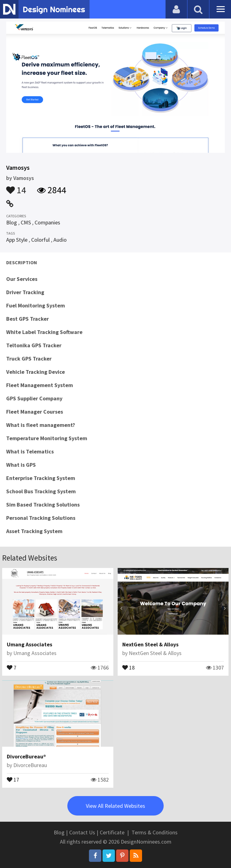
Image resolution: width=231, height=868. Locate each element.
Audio (60, 240)
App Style (17, 240)
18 (128, 667)
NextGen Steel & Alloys (150, 644)
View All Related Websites (115, 806)
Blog (12, 222)
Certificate (112, 832)
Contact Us (82, 832)
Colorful (40, 240)
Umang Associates (29, 644)
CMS (26, 222)
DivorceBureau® (26, 756)
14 (16, 187)
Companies (47, 222)
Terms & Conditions (155, 832)
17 (13, 779)
